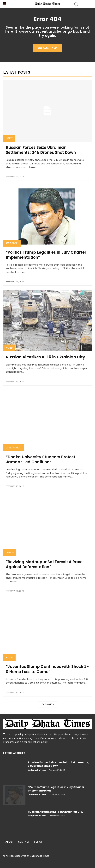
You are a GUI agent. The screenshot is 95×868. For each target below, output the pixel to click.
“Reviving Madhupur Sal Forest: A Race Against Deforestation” (44, 564)
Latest (9, 138)
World (9, 348)
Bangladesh (12, 243)
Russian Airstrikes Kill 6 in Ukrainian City (45, 357)
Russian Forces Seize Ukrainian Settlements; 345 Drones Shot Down (41, 150)
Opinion (10, 553)
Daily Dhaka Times (37, 770)
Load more (47, 704)
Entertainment (14, 448)
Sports (9, 657)
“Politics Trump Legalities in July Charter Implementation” (46, 255)
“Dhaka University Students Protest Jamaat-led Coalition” (41, 459)
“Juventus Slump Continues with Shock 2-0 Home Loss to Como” (47, 669)
